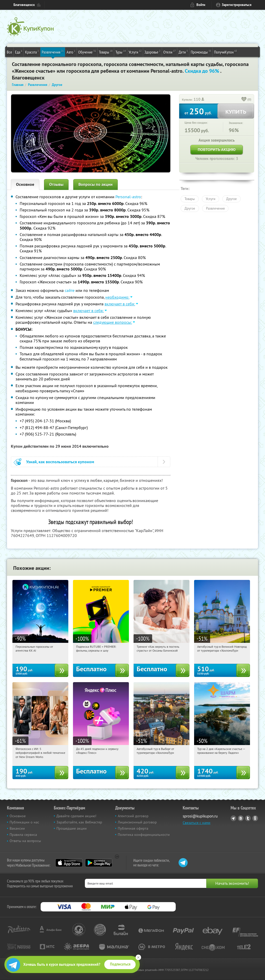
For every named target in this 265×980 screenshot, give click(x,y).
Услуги (135, 52)
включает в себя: (120, 304)
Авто (71, 52)
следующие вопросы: (113, 322)
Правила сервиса (23, 835)
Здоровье (152, 52)
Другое (231, 199)
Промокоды (201, 52)
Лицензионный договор (137, 822)
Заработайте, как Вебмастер (79, 822)
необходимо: (117, 297)
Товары (106, 52)
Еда (19, 52)
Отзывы (56, 184)
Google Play (99, 863)
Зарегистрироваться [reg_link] (237, 5)
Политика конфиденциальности (144, 835)
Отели (170, 52)
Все (9, 52)
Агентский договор (133, 816)
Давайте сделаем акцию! (76, 816)
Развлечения (53, 52)
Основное (25, 184)
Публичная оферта (133, 828)
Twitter (248, 818)
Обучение (87, 52)
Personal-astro (128, 197)
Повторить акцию (217, 149)
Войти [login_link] (201, 5)
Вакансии (17, 828)
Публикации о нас (24, 822)
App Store (69, 863)
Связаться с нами (197, 823)
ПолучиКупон (226, 52)
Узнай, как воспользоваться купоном (60, 462)
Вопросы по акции (95, 184)
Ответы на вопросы (25, 841)
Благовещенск (24, 5)
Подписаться (120, 964)
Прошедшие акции (72, 828)
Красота (32, 52)
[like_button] (244, 100)
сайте (70, 290)
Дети (183, 52)
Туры (121, 52)
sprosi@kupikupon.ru (200, 816)
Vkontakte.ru (241, 818)
